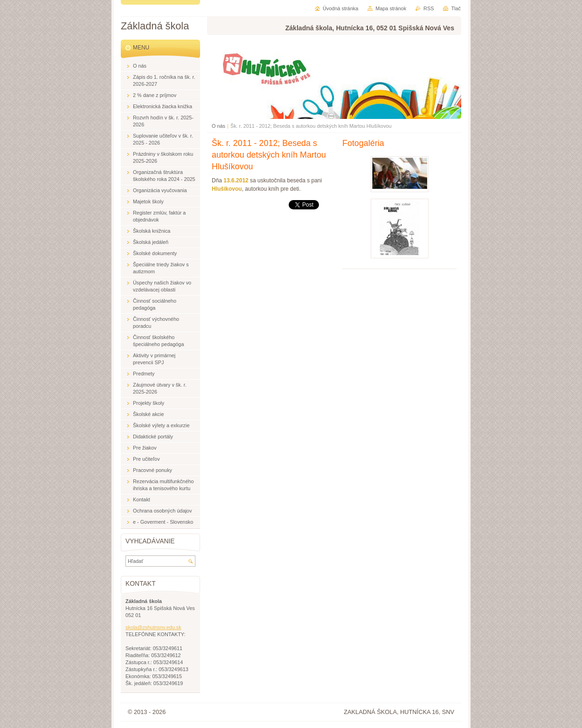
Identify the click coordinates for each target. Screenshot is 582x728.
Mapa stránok (391, 8)
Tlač (456, 8)
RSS (429, 8)
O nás (218, 126)
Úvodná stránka (340, 8)
